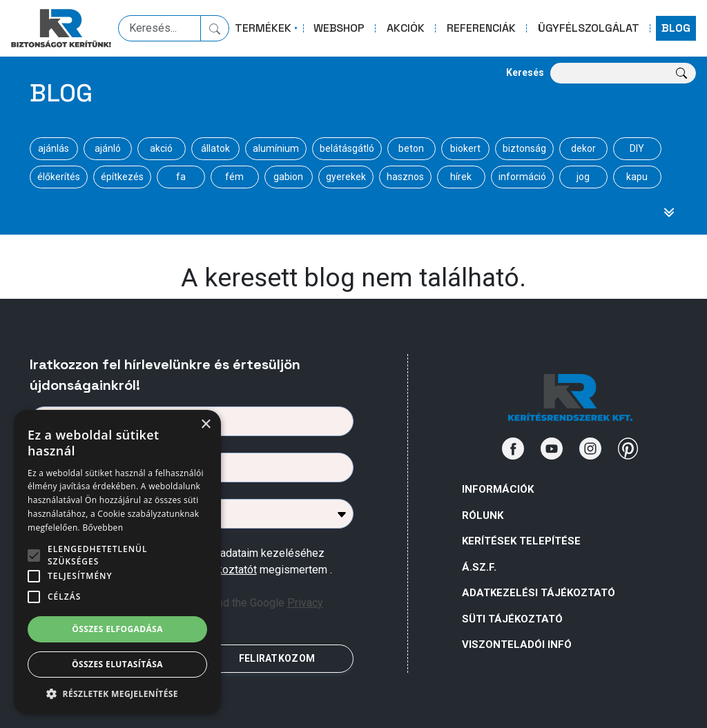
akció (161, 148)
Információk (498, 489)
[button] (117, 693)
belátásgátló (347, 148)
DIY (637, 148)
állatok (215, 148)
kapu (637, 177)
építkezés (122, 177)
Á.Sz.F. (479, 567)
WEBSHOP (339, 28)
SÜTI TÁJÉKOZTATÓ (512, 619)
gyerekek (346, 177)
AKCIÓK (406, 28)
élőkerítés (59, 177)
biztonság (524, 148)
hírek (461, 177)
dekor (583, 148)
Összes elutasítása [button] (117, 664)
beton (411, 148)
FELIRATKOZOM (277, 658)
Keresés (525, 72)
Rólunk (483, 515)
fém (234, 177)
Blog (61, 93)
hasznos (405, 177)
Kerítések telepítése (521, 541)
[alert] (117, 562)
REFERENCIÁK (481, 28)
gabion (288, 177)
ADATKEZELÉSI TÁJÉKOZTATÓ (539, 593)
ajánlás (54, 148)
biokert (465, 148)
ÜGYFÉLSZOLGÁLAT (589, 28)
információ (522, 177)
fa (181, 177)
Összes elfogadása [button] (117, 629)
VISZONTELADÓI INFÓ (517, 645)
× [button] (205, 425)
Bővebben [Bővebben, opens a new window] (103, 528)
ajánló (108, 148)
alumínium (276, 148)
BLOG (676, 28)
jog (583, 177)
